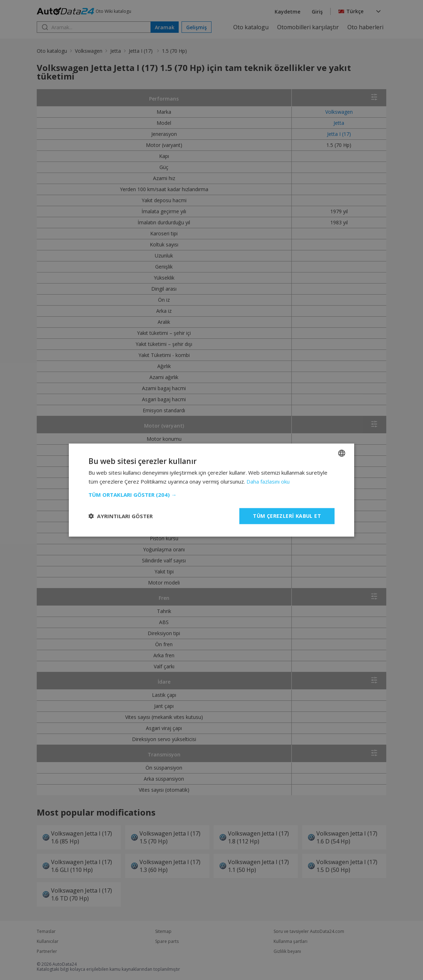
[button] (211, 495)
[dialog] (211, 490)
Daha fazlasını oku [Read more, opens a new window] (268, 481)
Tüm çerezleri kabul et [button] (287, 516)
